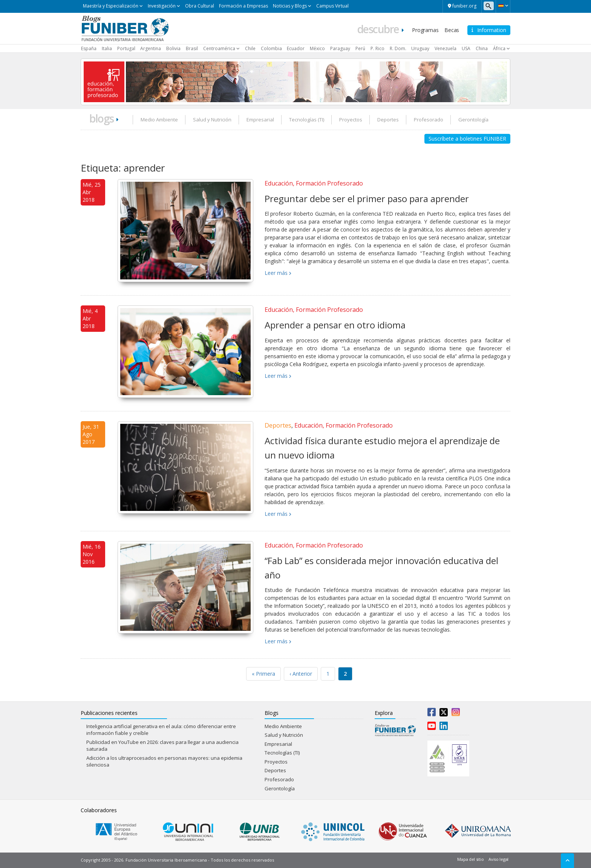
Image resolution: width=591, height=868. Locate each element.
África (499, 48)
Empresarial (260, 120)
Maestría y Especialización (111, 6)
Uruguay (420, 48)
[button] (503, 6)
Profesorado (429, 120)
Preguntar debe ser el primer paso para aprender (367, 199)
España (89, 48)
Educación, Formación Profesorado (314, 183)
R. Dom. (398, 48)
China (482, 48)
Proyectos (351, 120)
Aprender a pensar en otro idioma (335, 325)
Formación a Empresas (243, 6)
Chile (250, 48)
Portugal (126, 48)
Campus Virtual (332, 6)
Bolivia (173, 48)
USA (466, 48)
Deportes (388, 120)
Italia (107, 48)
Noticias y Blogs (290, 6)
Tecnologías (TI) (307, 120)
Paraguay (340, 48)
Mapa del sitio (470, 859)
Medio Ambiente (159, 120)
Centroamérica (219, 48)
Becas (452, 30)
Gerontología (473, 120)
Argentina (151, 48)
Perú (360, 48)
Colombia (271, 48)
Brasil (192, 48)
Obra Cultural (200, 6)
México (317, 48)
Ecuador (296, 48)
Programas (425, 30)
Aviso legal (498, 859)
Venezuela (446, 48)
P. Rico (377, 48)
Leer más (276, 273)
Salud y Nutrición (212, 120)
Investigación (162, 6)
